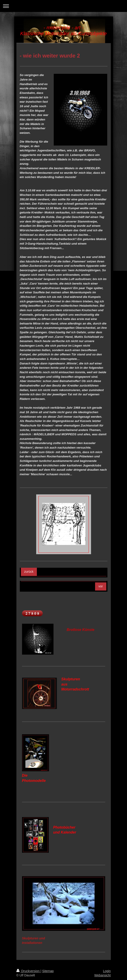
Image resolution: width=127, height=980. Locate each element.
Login (107, 971)
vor (101, 586)
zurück (29, 572)
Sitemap (48, 971)
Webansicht (103, 975)
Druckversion (28, 971)
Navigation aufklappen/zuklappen (63, 6)
